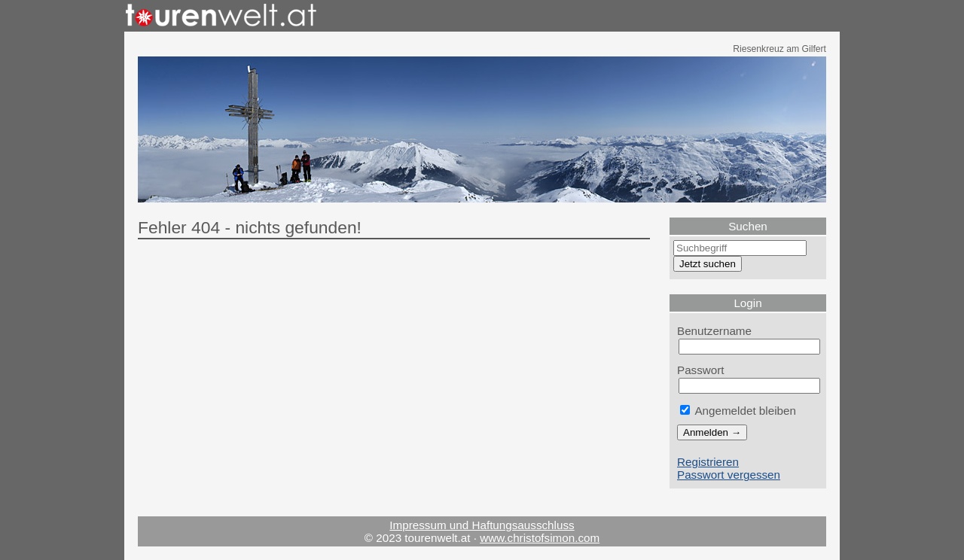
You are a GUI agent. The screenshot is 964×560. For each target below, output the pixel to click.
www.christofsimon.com (540, 538)
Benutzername (714, 331)
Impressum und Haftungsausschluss (482, 525)
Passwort (701, 370)
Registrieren (708, 462)
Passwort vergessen (729, 475)
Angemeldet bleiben (738, 411)
